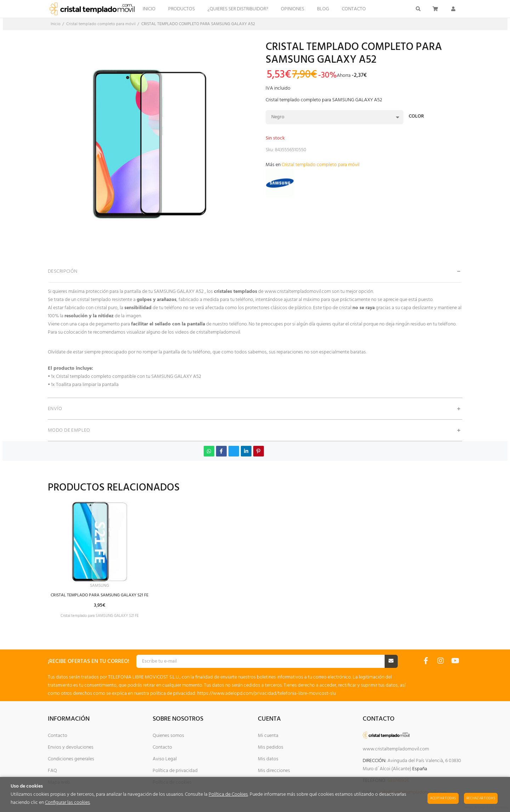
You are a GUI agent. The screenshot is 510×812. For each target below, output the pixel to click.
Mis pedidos (271, 747)
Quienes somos (168, 736)
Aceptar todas (443, 798)
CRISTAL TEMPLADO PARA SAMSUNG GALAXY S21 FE (107, 597)
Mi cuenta (268, 736)
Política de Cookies (228, 794)
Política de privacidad (175, 771)
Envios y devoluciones (71, 747)
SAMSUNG (107, 586)
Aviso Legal (165, 759)
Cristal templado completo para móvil (321, 165)
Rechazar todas (481, 798)
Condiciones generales (71, 759)
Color (416, 117)
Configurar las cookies (67, 803)
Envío (55, 409)
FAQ (52, 771)
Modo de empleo (69, 430)
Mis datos (268, 759)
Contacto (58, 736)
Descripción (63, 271)
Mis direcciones (274, 771)
